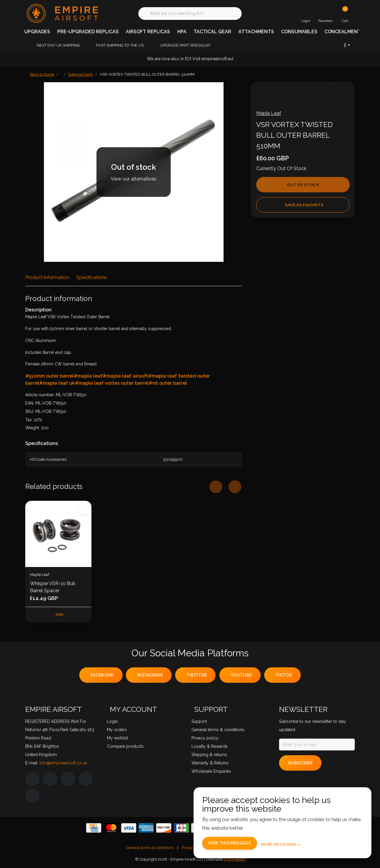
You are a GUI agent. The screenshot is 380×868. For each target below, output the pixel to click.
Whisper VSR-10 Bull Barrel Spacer (53, 587)
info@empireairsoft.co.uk (63, 764)
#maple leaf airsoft (125, 376)
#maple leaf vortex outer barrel (112, 383)
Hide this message (241, 844)
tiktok (284, 676)
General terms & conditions (150, 849)
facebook (102, 676)
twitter (197, 676)
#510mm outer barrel (50, 376)
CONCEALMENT (343, 32)
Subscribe (300, 764)
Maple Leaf (270, 115)
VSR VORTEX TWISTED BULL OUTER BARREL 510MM (147, 74)
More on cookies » (292, 844)
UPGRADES (37, 32)
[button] (330, 95)
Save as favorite (304, 207)
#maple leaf (88, 376)
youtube (241, 676)
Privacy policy (194, 849)
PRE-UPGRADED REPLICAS (88, 32)
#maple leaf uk (57, 383)
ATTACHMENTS (256, 32)
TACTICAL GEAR (212, 32)
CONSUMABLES (299, 32)
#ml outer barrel (168, 383)
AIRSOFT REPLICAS (148, 32)
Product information (47, 277)
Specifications (92, 277)
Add (60, 615)
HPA (182, 32)
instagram (150, 676)
